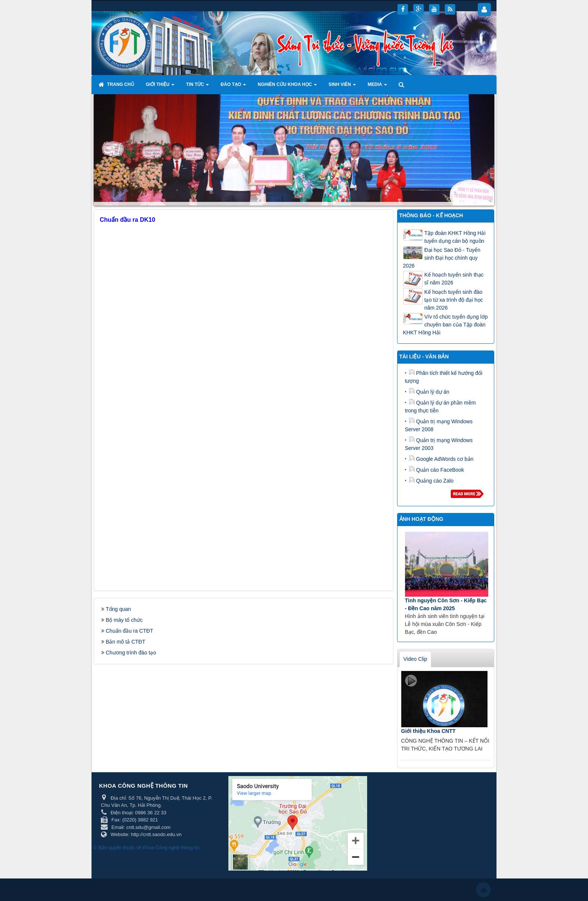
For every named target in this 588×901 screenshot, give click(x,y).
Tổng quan (118, 609)
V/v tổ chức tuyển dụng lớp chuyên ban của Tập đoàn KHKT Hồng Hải (445, 325)
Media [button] (377, 87)
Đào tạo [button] (233, 87)
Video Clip (415, 659)
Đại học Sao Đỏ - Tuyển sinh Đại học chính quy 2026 (442, 258)
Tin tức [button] (197, 87)
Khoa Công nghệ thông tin (171, 848)
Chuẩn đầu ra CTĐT (129, 631)
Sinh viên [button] (342, 87)
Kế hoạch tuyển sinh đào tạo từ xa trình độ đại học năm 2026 (454, 300)
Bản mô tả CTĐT (125, 642)
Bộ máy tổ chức (124, 620)
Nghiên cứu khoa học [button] (287, 87)
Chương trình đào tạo (131, 653)
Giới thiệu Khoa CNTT (428, 731)
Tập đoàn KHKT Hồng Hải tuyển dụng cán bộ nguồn (455, 237)
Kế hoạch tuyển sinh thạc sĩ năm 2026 (454, 279)
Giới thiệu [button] (160, 87)
